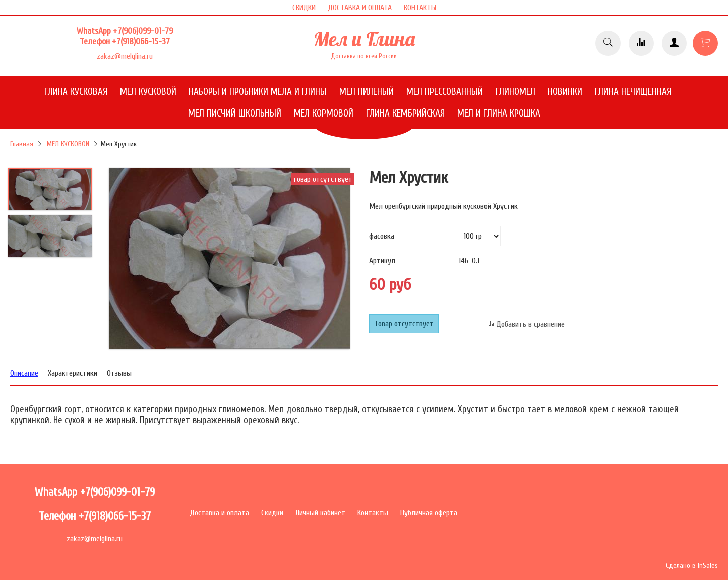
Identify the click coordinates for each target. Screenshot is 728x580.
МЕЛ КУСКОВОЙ (68, 144)
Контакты (373, 513)
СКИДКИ (304, 8)
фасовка (382, 236)
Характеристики (73, 373)
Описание (24, 373)
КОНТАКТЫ (420, 8)
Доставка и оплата (219, 513)
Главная (22, 144)
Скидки (272, 513)
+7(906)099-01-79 (143, 31)
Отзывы (119, 373)
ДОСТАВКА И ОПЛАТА (360, 8)
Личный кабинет (320, 513)
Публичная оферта (429, 513)
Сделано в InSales (692, 566)
